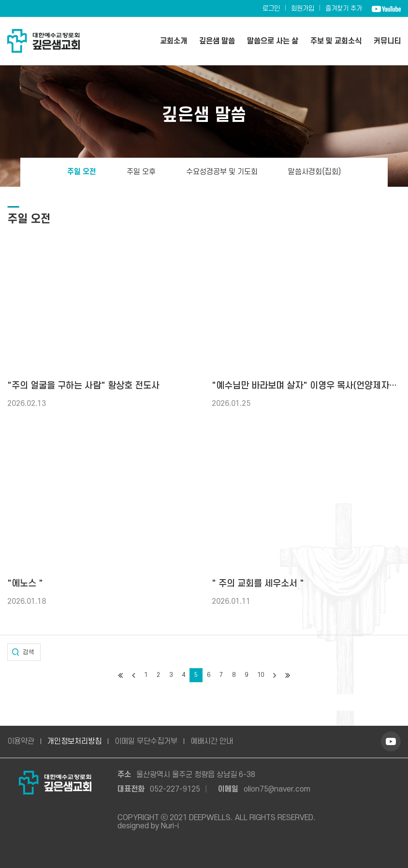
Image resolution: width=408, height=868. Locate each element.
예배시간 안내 (212, 741)
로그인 (271, 8)
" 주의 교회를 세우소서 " (258, 584)
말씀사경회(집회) (314, 172)
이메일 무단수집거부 (146, 741)
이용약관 (21, 741)
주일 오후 (141, 172)
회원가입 (303, 8)
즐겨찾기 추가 (344, 8)
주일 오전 (82, 172)
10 (261, 675)
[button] (24, 652)
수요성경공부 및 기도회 (222, 172)
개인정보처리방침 (74, 741)
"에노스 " (25, 584)
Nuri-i (170, 826)
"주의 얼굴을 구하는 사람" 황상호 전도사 (83, 386)
